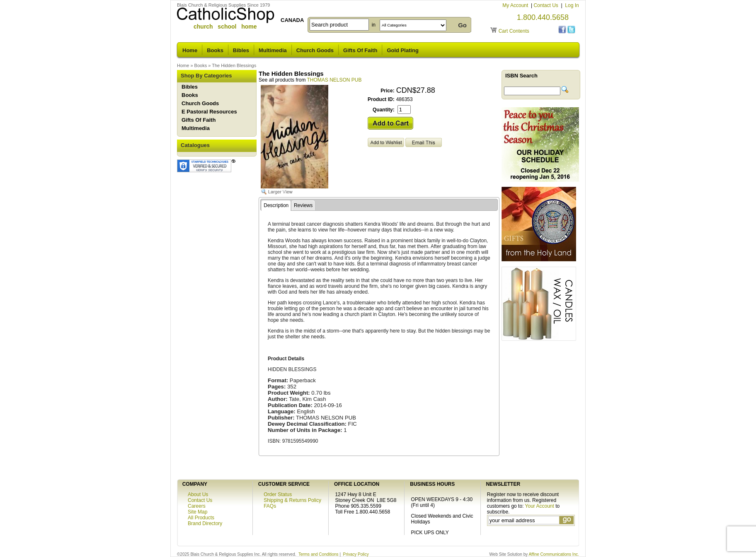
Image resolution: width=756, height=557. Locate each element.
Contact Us (546, 5)
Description (276, 205)
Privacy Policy (356, 554)
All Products (201, 518)
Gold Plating (403, 50)
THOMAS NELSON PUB (334, 80)
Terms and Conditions (319, 554)
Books (215, 50)
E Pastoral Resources (209, 112)
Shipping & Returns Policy (292, 500)
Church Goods (315, 50)
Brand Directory (205, 523)
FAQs (270, 506)
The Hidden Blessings (234, 65)
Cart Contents (514, 31)
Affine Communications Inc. (554, 554)
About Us (198, 494)
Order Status (278, 494)
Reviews (303, 205)
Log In (572, 5)
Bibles (241, 50)
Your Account (540, 506)
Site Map (197, 512)
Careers (197, 506)
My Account (516, 5)
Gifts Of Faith (360, 50)
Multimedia (273, 50)
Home (190, 50)
